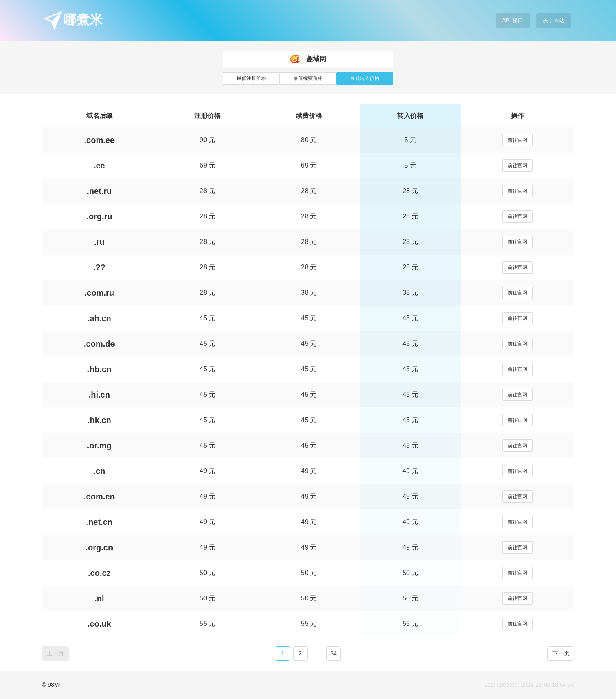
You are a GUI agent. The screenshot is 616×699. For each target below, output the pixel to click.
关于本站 (554, 20)
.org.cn (99, 547)
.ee (99, 166)
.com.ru (99, 293)
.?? (99, 267)
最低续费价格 (308, 78)
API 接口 (513, 20)
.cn (99, 471)
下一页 (561, 653)
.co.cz (99, 573)
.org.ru (99, 216)
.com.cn (99, 497)
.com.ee (99, 140)
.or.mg (99, 446)
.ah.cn (99, 318)
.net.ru (99, 191)
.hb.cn (99, 369)
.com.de (99, 344)
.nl (99, 598)
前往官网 (517, 140)
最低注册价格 (251, 78)
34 (333, 653)
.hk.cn (99, 420)
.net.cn (99, 522)
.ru (99, 242)
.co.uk (99, 624)
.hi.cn (99, 395)
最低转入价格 (365, 78)
